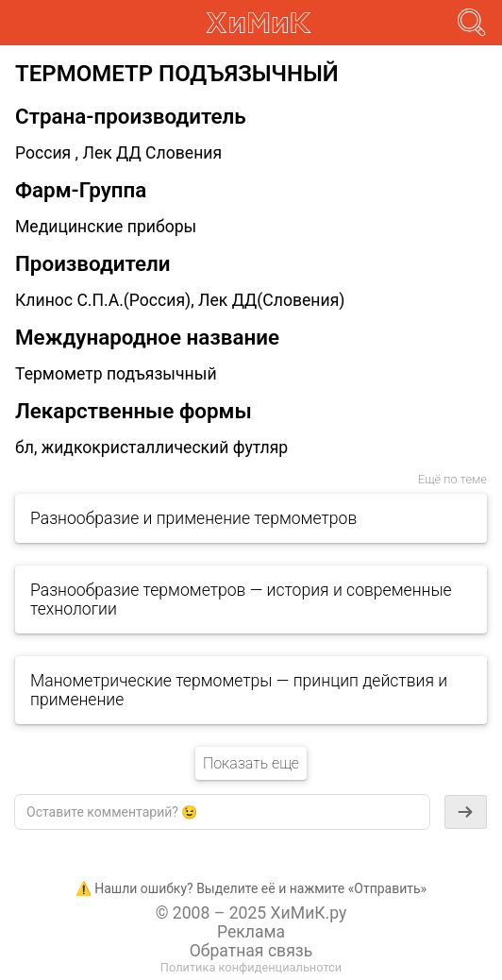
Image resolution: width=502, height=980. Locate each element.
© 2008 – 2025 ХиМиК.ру (251, 913)
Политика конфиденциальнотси (251, 967)
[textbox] (222, 812)
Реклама (251, 932)
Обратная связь (251, 951)
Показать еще (251, 763)
